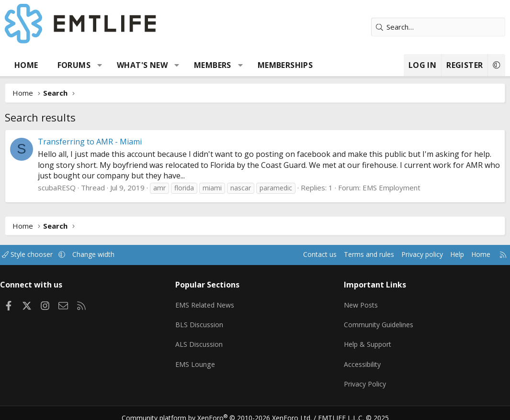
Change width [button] (106, 255)
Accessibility (361, 358)
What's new (142, 65)
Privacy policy (410, 255)
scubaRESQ (57, 188)
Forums (74, 65)
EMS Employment (391, 188)
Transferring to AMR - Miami (90, 142)
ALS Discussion (203, 340)
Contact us (301, 255)
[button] (100, 65)
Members (213, 65)
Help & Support (367, 340)
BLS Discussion (203, 321)
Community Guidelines (378, 321)
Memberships (285, 65)
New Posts (360, 302)
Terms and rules (353, 255)
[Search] (438, 27)
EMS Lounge (198, 358)
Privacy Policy (364, 377)
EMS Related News (210, 302)
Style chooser (37, 255)
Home (26, 65)
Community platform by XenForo (222, 409)
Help (447, 255)
